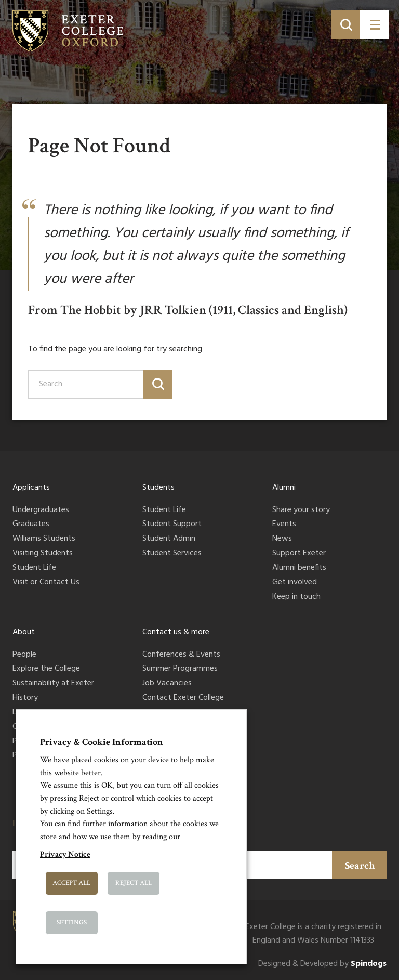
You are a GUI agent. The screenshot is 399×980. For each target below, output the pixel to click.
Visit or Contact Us (46, 583)
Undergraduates (41, 511)
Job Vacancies (167, 684)
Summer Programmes (180, 669)
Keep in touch (296, 597)
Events (284, 525)
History (25, 698)
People (24, 655)
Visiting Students (43, 554)
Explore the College (46, 669)
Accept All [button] (71, 883)
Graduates (31, 525)
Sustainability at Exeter (53, 684)
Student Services (172, 554)
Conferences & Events (181, 655)
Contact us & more (176, 632)
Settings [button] (72, 923)
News (282, 539)
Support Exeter (299, 554)
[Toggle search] (346, 25)
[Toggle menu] (374, 25)
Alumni (284, 488)
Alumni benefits (299, 568)
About (24, 632)
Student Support (172, 525)
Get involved (295, 583)
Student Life (34, 568)
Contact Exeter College (183, 698)
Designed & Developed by (322, 964)
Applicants (31, 488)
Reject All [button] (134, 883)
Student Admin (169, 539)
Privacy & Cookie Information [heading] (102, 742)
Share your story (301, 511)
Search (360, 866)
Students (158, 488)
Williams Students (44, 539)
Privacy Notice (65, 854)
